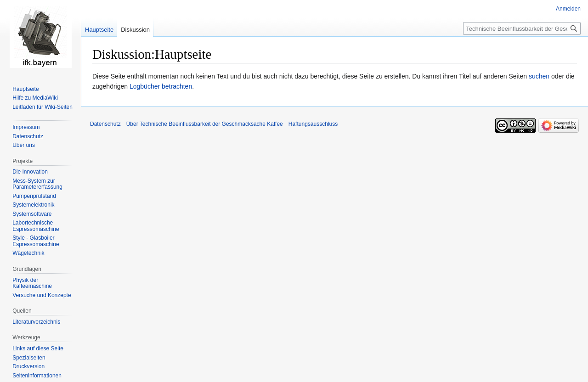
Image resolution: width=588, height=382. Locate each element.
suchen (539, 76)
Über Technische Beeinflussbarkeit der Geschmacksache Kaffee (205, 124)
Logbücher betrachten (161, 86)
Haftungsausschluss (313, 124)
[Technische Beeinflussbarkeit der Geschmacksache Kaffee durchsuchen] (522, 28)
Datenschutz (105, 124)
